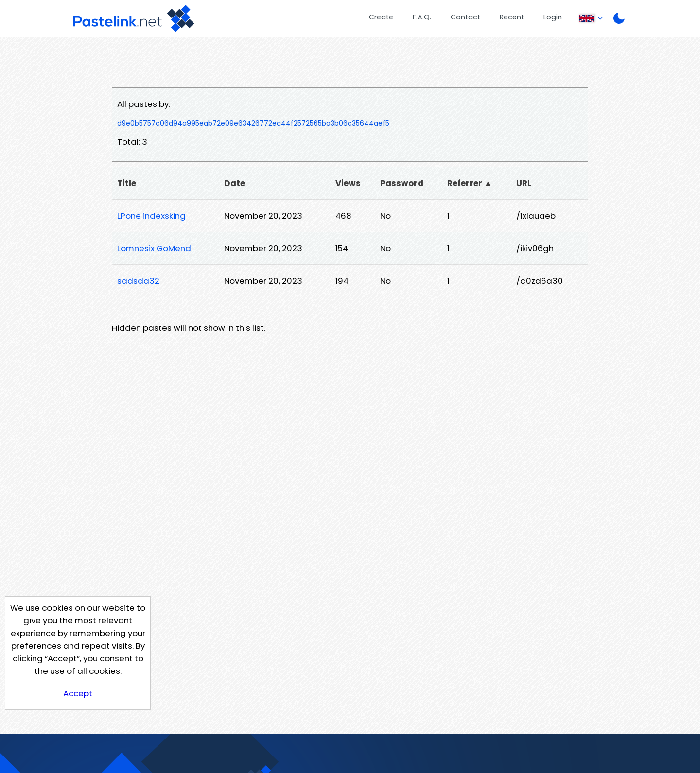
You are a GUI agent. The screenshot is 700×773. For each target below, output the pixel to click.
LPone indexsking (151, 216)
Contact (465, 17)
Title (127, 183)
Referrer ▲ (470, 183)
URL (524, 183)
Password (402, 183)
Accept (78, 693)
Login (553, 17)
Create (381, 17)
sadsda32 (138, 281)
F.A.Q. (422, 17)
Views (348, 183)
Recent (512, 17)
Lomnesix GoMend (154, 248)
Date (235, 183)
